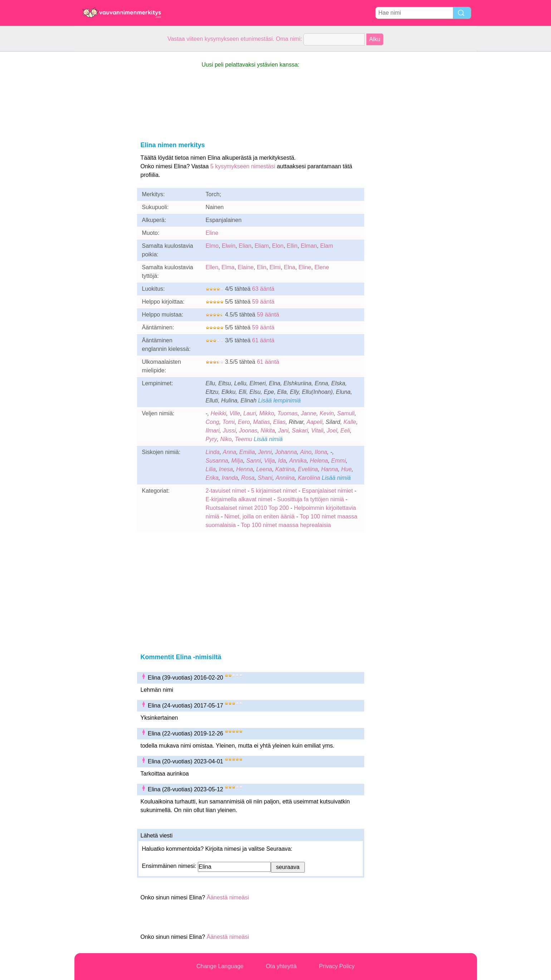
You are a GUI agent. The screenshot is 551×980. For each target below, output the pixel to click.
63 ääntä (263, 289)
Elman (309, 246)
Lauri (250, 413)
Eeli (345, 431)
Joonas (248, 431)
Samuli (346, 413)
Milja (237, 461)
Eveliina (308, 469)
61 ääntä (263, 340)
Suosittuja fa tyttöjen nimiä (311, 499)
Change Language (220, 966)
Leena (264, 469)
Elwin (229, 246)
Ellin (292, 246)
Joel (332, 431)
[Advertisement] (103, 159)
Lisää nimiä (268, 439)
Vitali (317, 431)
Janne (309, 413)
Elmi (275, 267)
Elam (327, 246)
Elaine (245, 267)
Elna (289, 267)
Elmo (212, 246)
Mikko (267, 413)
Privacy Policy (337, 966)
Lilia (211, 469)
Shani (265, 478)
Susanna (217, 461)
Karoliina (309, 478)
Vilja (269, 461)
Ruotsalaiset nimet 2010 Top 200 (247, 508)
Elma (228, 267)
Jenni (265, 452)
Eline (212, 233)
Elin (262, 267)
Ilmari (213, 431)
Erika (212, 478)
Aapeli (314, 422)
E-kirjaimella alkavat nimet (239, 499)
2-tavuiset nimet (226, 491)
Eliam (262, 246)
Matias (261, 422)
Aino (306, 452)
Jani (283, 431)
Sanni (253, 461)
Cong (213, 422)
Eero (244, 422)
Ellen (212, 267)
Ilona (321, 452)
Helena (319, 461)
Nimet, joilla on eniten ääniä (260, 516)
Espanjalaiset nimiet (327, 491)
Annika (298, 461)
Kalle (350, 422)
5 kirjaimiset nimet (274, 491)
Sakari (300, 431)
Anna (230, 452)
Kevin (327, 413)
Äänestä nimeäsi (228, 897)
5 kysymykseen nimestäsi (243, 166)
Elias (279, 422)
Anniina (285, 478)
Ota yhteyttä (281, 966)
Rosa (248, 478)
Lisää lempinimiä (279, 400)
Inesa (226, 469)
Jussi (229, 431)
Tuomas (287, 413)
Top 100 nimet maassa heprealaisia (286, 525)
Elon (278, 246)
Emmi (339, 461)
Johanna (286, 452)
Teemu (243, 439)
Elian (245, 246)
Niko (226, 439)
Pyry (211, 439)
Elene (322, 267)
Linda (213, 452)
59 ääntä (263, 302)
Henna (245, 469)
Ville (235, 413)
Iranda (230, 478)
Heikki (219, 413)
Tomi (229, 422)
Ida (282, 461)
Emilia (247, 452)
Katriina (285, 469)
